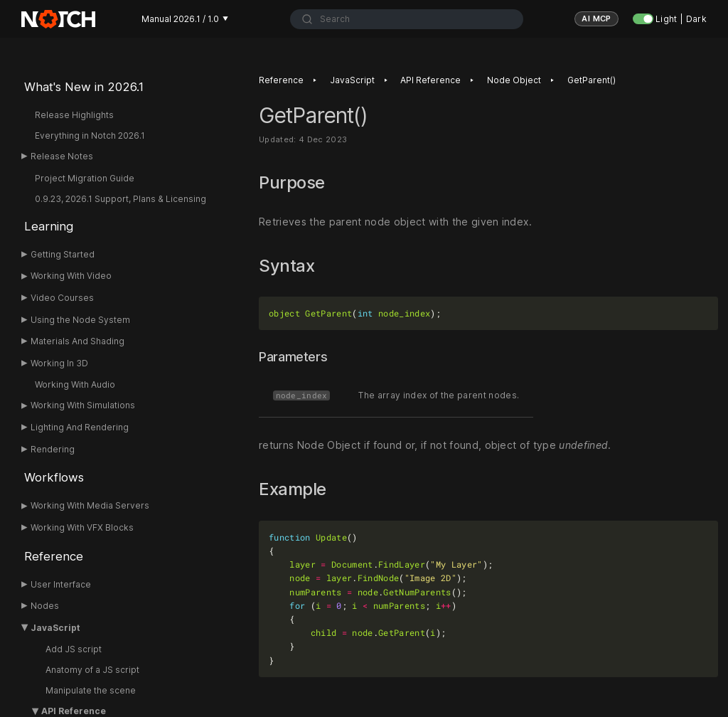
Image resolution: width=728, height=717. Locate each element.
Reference (54, 556)
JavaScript (55, 628)
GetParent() (591, 80)
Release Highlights (74, 115)
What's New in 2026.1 (84, 87)
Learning (49, 226)
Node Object (514, 80)
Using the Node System (80, 320)
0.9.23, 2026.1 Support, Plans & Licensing (121, 199)
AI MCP (596, 18)
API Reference (430, 80)
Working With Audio (75, 384)
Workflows (54, 477)
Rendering (53, 449)
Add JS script (74, 649)
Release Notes (62, 156)
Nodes (45, 606)
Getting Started (63, 254)
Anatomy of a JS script (92, 670)
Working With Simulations (83, 405)
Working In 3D (59, 363)
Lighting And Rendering (80, 427)
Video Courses (62, 298)
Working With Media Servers (90, 505)
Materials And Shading (77, 341)
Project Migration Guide (85, 178)
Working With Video (71, 276)
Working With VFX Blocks (82, 527)
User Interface (61, 584)
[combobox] (407, 19)
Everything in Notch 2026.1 (90, 136)
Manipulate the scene (91, 690)
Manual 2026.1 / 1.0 (185, 19)
